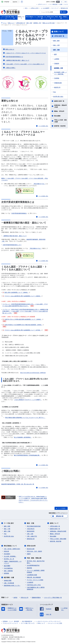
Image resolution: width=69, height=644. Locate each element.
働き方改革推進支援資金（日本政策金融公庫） (27, 455)
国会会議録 (57, 116)
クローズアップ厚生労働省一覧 (53, 598)
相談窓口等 (57, 87)
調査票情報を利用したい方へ (12, 586)
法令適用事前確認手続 (33, 565)
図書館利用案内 (36, 598)
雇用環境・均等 (58, 68)
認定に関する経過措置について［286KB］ (16, 292)
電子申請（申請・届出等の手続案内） (36, 562)
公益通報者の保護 (32, 575)
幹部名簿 (6, 551)
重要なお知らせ (10, 49)
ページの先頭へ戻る (43, 126)
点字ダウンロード (42, 4)
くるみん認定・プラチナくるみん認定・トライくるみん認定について (25, 64)
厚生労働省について (10, 546)
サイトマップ (55, 8)
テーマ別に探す (9, 523)
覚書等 (29, 554)
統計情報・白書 (9, 577)
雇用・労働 (56, 50)
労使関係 (57, 78)
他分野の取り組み (58, 97)
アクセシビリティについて (10, 623)
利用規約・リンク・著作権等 (11, 621)
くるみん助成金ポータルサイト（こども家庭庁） (28, 400)
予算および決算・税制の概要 (60, 121)
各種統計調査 (8, 580)
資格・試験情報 (8, 571)
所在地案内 (7, 554)
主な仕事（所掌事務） (10, 556)
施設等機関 (7, 566)
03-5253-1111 (12, 639)
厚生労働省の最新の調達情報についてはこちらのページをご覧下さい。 (25, 418)
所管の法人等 (25, 598)
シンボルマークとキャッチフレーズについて (48, 621)
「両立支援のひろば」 (39, 184)
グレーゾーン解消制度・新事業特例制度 (36, 571)
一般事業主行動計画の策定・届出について (17, 60)
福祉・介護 (56, 45)
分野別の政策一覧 (59, 36)
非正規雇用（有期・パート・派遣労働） (60, 73)
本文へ (27, 8)
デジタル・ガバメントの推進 (35, 580)
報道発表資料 (31, 531)
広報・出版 (30, 534)
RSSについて (41, 623)
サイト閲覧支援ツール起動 (56, 4)
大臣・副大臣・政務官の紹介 (12, 549)
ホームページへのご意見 (55, 623)
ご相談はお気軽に (10, 68)
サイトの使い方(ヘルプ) (28, 623)
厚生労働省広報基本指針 (34, 526)
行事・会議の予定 (32, 536)
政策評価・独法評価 (60, 126)
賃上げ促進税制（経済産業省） (23, 437)
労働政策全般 (58, 83)
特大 (66, 2)
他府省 (15, 598)
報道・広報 (30, 523)
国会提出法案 (31, 549)
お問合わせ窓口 (35, 8)
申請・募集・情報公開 (34, 558)
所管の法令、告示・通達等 (34, 551)
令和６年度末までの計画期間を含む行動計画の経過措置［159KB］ (23, 325)
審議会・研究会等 (59, 111)
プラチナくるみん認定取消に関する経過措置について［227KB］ (23, 330)
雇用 (55, 54)
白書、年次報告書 (9, 583)
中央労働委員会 (8, 568)
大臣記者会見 (31, 529)
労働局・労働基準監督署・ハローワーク (13, 562)
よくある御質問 (45, 8)
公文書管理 (30, 582)
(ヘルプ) (66, 4)
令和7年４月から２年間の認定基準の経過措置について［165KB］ (23, 319)
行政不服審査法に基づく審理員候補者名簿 (36, 588)
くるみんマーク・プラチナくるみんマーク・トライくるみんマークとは (26, 53)
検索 (64, 12)
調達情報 (29, 568)
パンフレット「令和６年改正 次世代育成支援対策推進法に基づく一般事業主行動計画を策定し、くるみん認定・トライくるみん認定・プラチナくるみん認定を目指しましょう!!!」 (25, 311)
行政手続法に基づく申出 (34, 585)
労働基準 (57, 64)
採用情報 (6, 573)
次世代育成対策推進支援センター (12, 245)
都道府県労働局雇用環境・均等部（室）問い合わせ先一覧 (18, 484)
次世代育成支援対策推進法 (19, 213)
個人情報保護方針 (27, 621)
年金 (54, 92)
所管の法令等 (31, 546)
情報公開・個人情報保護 (34, 577)
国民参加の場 (64, 8)
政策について (59, 32)
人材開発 (57, 59)
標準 (58, 2)
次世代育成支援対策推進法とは (14, 57)
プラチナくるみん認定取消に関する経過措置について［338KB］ (23, 296)
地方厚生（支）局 (9, 559)
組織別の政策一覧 (59, 101)
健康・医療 (56, 41)
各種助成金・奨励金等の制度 (60, 106)
